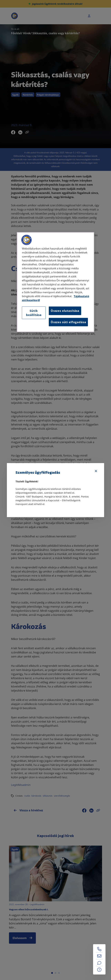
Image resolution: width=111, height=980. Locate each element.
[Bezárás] (96, 471)
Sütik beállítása (34, 313)
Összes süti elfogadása (68, 322)
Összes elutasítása (65, 311)
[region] (56, 282)
